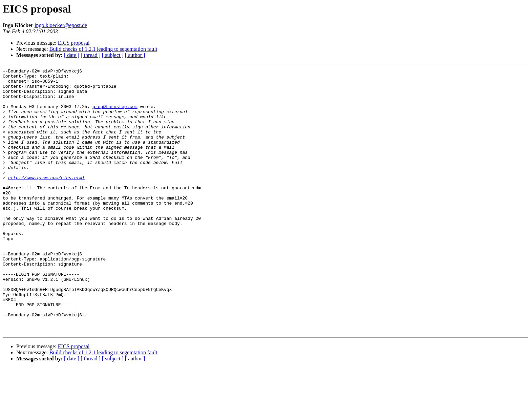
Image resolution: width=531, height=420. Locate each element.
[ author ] (135, 55)
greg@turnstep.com (115, 114)
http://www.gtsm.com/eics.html (46, 200)
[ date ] (72, 55)
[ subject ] (113, 55)
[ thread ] (91, 55)
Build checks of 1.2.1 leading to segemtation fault (103, 49)
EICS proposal (74, 43)
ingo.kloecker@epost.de (61, 25)
